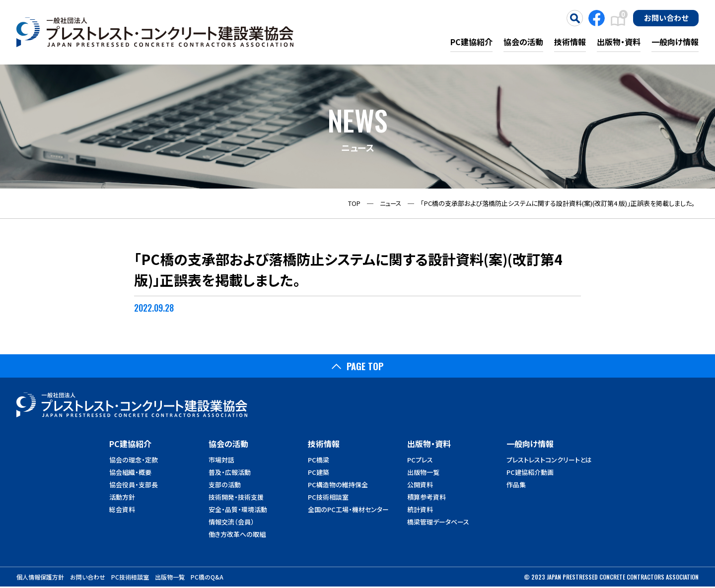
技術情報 (570, 42)
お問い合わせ (666, 17)
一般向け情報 (675, 42)
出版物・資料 (619, 42)
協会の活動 (523, 42)
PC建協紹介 (471, 42)
